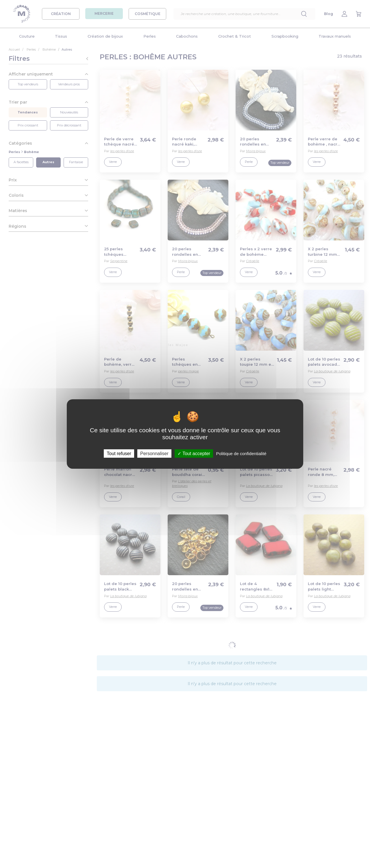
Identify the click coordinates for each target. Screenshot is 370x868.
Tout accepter (194, 454)
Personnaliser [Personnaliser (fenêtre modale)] (154, 454)
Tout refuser (119, 454)
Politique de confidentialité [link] (241, 454)
